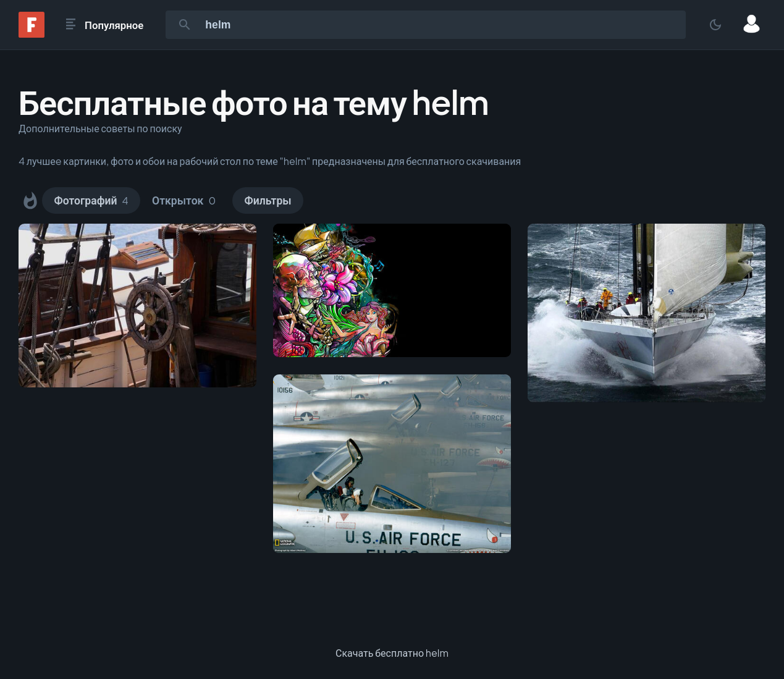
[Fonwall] (32, 34)
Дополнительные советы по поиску (100, 128)
